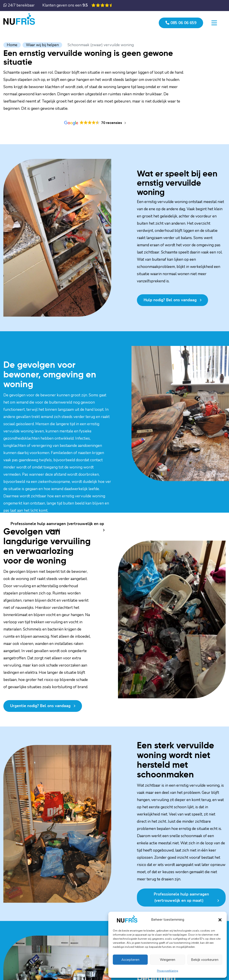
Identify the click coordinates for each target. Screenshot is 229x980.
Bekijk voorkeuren (205, 960)
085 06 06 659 (181, 23)
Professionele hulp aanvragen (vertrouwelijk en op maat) (57, 527)
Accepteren (130, 960)
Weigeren (168, 960)
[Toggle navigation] (214, 23)
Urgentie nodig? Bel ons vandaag (40, 706)
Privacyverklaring (168, 971)
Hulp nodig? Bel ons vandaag (170, 300)
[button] (220, 920)
